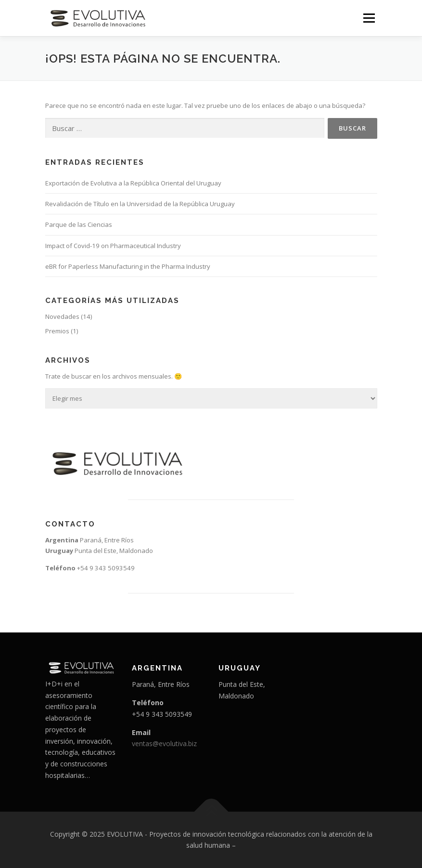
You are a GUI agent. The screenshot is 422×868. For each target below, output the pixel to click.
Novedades (62, 316)
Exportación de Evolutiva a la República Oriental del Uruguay (133, 183)
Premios (57, 331)
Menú (369, 18)
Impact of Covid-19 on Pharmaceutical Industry (113, 246)
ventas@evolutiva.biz (164, 743)
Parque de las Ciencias (79, 224)
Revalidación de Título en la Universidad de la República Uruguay (140, 204)
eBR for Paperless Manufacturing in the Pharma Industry (128, 266)
